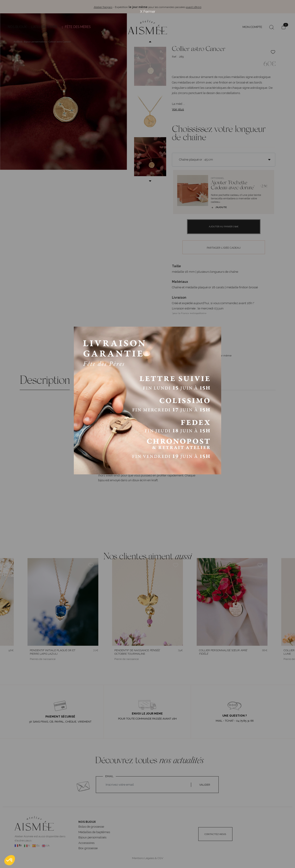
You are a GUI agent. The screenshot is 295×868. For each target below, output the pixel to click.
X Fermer (148, 12)
